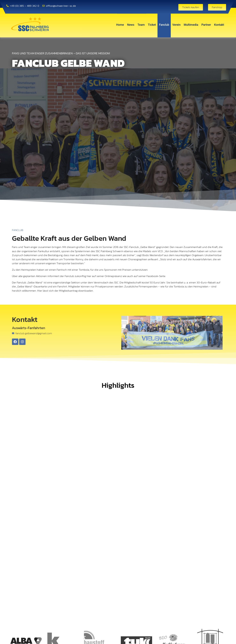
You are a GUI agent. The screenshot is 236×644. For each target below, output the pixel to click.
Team (141, 25)
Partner (206, 25)
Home (120, 25)
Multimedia (191, 25)
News (131, 25)
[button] (91, 639)
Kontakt (219, 25)
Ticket (152, 25)
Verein (176, 25)
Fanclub (164, 25)
